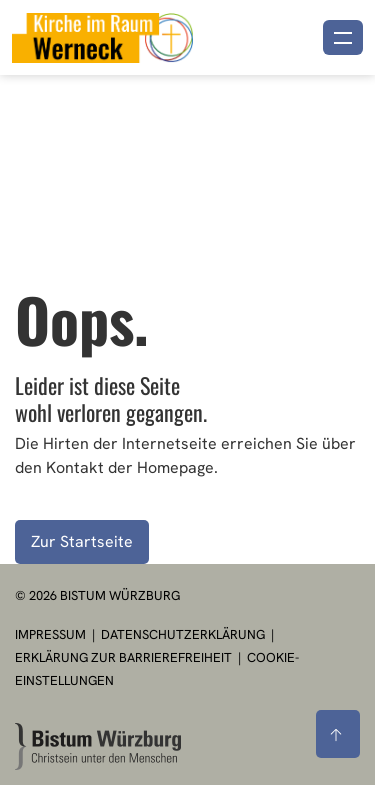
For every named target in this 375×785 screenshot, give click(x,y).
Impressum (52, 634)
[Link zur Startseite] (102, 35)
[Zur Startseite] (98, 746)
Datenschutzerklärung (184, 634)
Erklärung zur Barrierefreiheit (123, 657)
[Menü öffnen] (343, 37)
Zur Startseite (82, 541)
